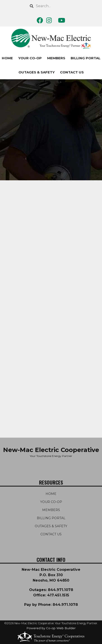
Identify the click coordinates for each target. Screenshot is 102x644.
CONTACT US (72, 72)
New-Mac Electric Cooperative (51, 450)
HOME (51, 494)
